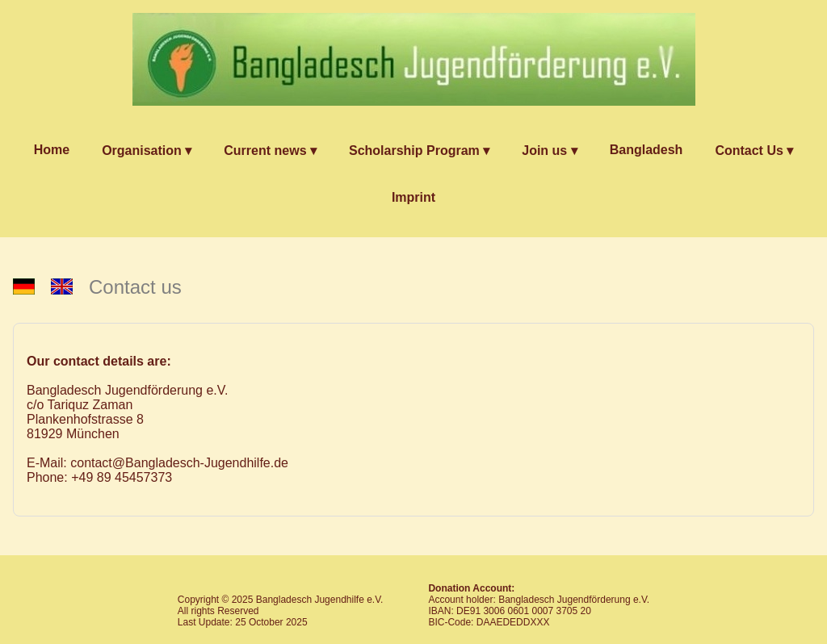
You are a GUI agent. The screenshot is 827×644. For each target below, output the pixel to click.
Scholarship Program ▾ (419, 151)
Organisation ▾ (147, 151)
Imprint (413, 197)
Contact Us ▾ (754, 151)
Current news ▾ (270, 151)
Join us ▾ (549, 151)
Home (52, 150)
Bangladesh (646, 150)
